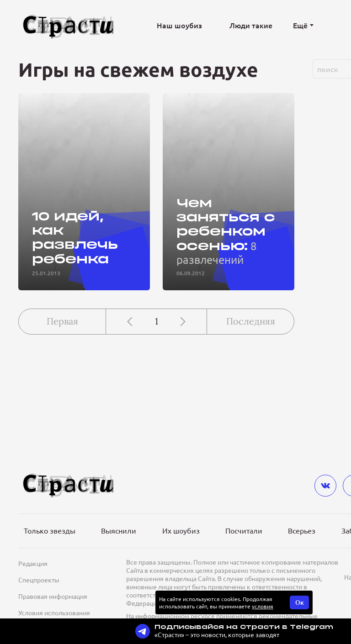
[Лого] (69, 25)
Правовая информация (53, 596)
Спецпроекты (39, 580)
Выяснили (119, 530)
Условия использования (54, 613)
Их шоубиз (181, 530)
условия (263, 606)
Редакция (33, 563)
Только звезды (50, 530)
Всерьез (302, 530)
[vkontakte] (325, 486)
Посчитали (244, 530)
